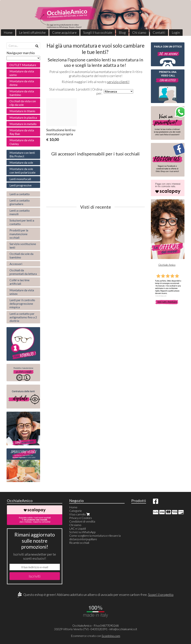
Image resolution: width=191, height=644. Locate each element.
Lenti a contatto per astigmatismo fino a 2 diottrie (23, 317)
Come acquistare (64, 32)
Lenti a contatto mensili (20, 212)
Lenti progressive (21, 185)
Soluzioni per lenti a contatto (22, 222)
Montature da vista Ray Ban (22, 132)
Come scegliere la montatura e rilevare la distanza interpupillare (95, 537)
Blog (122, 32)
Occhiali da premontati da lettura (23, 272)
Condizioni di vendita (82, 521)
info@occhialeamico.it (123, 629)
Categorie (76, 511)
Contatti (159, 32)
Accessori (16, 264)
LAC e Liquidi (78, 528)
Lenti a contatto (20, 194)
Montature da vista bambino (22, 93)
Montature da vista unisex (22, 292)
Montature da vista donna (22, 83)
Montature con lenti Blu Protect (22, 154)
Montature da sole (21, 162)
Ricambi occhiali (79, 543)
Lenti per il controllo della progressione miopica (22, 304)
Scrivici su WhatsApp (82, 532)
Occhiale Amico (167, 265)
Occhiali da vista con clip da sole (23, 103)
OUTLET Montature (23, 65)
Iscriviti (35, 576)
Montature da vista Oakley (22, 142)
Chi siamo (139, 32)
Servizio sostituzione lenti (23, 246)
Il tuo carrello (80, 514)
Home (8, 32)
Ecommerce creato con (95, 636)
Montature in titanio (22, 111)
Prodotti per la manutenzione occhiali (19, 234)
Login (176, 32)
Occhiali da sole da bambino (21, 255)
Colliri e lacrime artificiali (19, 282)
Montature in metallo (23, 124)
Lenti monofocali (20, 179)
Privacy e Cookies (81, 518)
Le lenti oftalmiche (32, 32)
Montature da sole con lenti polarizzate (22, 171)
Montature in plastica (23, 117)
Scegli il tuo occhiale (98, 32)
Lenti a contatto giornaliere (20, 202)
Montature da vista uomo (22, 73)
